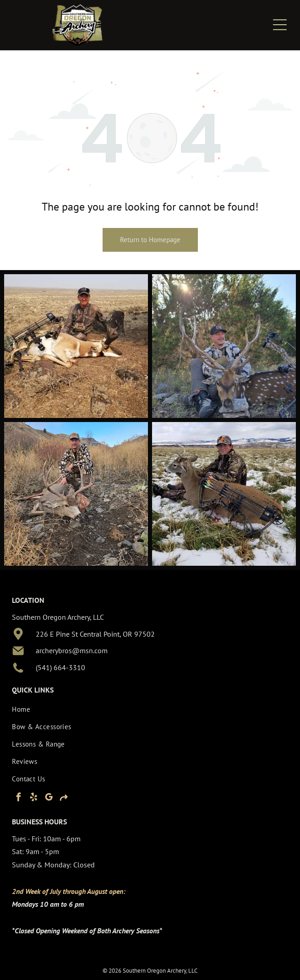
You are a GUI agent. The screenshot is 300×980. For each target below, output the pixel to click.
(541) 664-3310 (60, 667)
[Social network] (64, 799)
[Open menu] (280, 25)
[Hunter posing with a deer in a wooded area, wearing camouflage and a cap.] (224, 346)
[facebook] (18, 799)
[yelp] (33, 799)
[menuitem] (142, 709)
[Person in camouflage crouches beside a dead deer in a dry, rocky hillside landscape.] (76, 494)
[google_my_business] (49, 799)
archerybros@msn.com (72, 650)
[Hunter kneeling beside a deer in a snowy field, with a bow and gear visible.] (224, 494)
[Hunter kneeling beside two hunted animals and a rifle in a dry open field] (76, 346)
